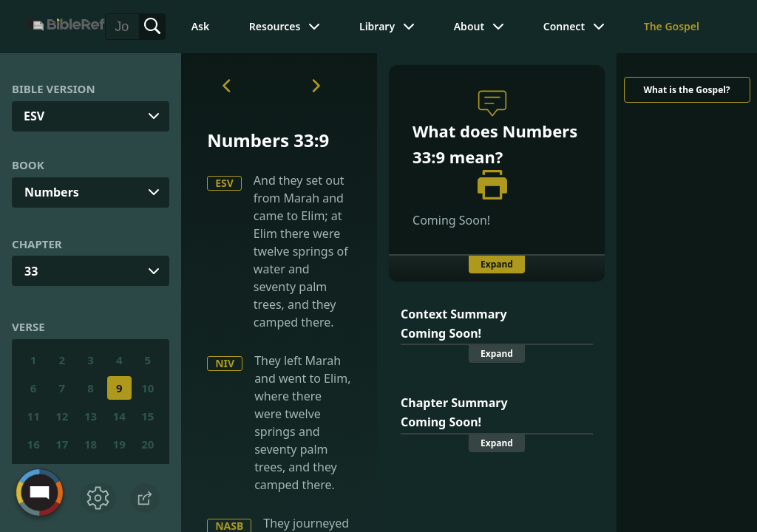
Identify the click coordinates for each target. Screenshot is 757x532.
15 (147, 416)
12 (62, 416)
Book (28, 165)
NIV (225, 363)
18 (91, 444)
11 (34, 416)
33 (31, 271)
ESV (224, 183)
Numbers (52, 192)
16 (34, 444)
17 (62, 444)
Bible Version (54, 89)
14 (119, 416)
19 (119, 444)
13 (91, 416)
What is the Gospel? (686, 90)
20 (147, 444)
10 (147, 388)
